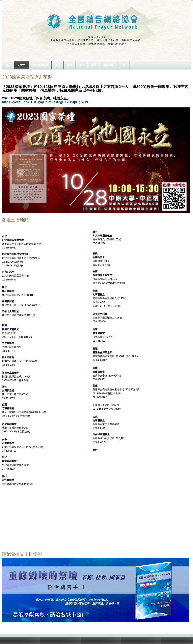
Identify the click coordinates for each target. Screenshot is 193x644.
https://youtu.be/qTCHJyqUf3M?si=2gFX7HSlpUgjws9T (46, 102)
